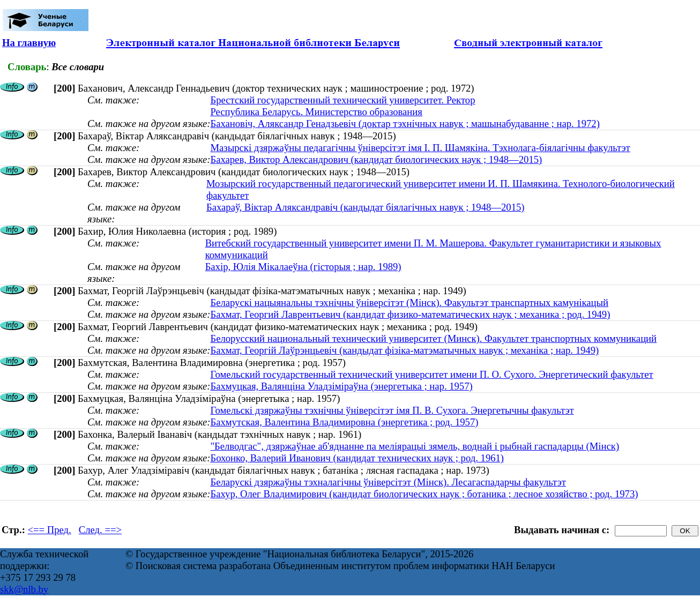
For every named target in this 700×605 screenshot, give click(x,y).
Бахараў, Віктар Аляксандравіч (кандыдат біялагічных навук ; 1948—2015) (366, 207)
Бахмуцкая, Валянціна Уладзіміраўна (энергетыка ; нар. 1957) (341, 386)
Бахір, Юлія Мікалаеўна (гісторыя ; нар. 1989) (303, 267)
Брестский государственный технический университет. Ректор (342, 100)
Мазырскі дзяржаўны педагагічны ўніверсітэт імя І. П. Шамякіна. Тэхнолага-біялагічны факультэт (420, 148)
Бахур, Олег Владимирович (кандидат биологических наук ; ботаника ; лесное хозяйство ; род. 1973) (424, 494)
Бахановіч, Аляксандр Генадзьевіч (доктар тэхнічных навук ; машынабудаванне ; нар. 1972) (405, 124)
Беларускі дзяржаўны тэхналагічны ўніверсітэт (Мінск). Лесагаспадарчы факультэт (388, 482)
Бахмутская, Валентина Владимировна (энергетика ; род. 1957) (344, 422)
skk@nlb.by (24, 589)
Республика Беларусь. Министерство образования (316, 112)
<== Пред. (50, 530)
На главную (29, 43)
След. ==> (100, 530)
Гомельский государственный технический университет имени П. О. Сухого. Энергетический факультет (431, 374)
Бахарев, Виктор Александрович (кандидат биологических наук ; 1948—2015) (376, 159)
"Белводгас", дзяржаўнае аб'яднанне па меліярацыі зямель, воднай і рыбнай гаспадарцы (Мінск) (415, 446)
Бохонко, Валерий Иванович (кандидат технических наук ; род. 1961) (357, 458)
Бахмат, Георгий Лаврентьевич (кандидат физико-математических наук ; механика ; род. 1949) (410, 314)
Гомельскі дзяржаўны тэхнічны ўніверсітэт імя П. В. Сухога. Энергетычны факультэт (392, 410)
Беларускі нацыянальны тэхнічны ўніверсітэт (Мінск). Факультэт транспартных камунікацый (409, 302)
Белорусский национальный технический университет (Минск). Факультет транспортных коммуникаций (433, 338)
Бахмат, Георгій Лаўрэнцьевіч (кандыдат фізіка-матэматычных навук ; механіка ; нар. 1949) (404, 350)
